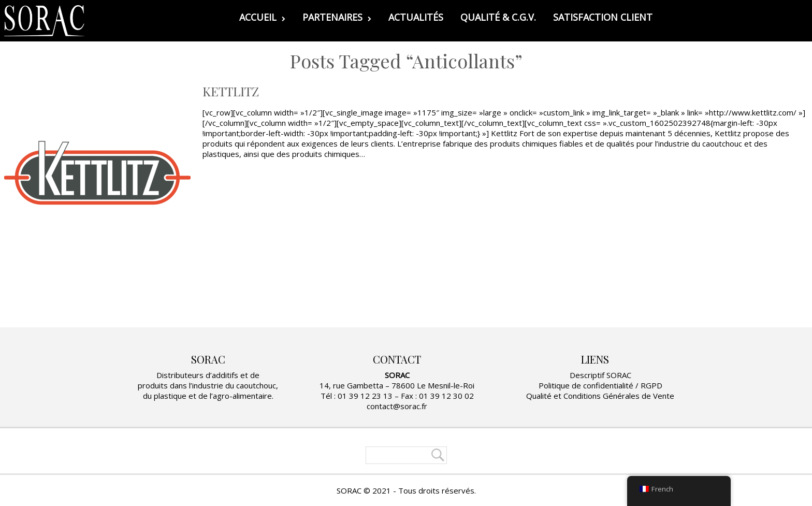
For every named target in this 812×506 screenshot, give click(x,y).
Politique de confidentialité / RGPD (600, 385)
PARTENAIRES (337, 17)
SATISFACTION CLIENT (603, 17)
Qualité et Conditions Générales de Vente (600, 396)
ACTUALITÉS (416, 17)
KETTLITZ (231, 91)
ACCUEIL (262, 17)
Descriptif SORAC (600, 375)
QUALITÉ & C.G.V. (498, 17)
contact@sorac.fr (397, 406)
